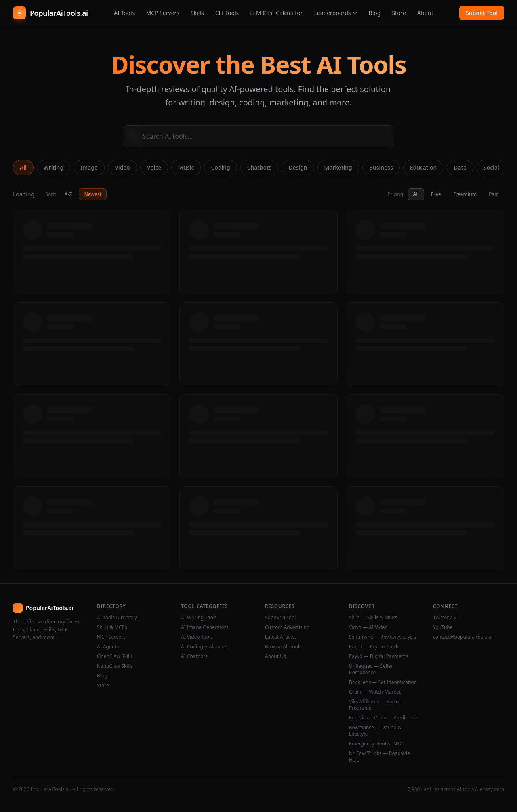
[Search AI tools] (258, 136)
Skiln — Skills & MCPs (373, 618)
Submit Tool (482, 13)
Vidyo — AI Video (368, 627)
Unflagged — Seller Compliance (371, 669)
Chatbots (259, 167)
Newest (93, 194)
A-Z (68, 194)
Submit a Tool (280, 618)
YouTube (443, 627)
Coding (220, 167)
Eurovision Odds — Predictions (384, 718)
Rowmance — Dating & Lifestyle (375, 731)
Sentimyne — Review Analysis (382, 637)
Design (298, 167)
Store (399, 13)
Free (436, 194)
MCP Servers (163, 13)
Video (122, 167)
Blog (375, 13)
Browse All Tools (283, 647)
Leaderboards (335, 13)
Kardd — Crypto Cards (374, 647)
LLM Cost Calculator (276, 13)
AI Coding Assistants (204, 647)
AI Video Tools (197, 637)
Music (186, 167)
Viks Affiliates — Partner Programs (376, 705)
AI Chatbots (194, 656)
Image (89, 167)
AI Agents (108, 647)
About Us (275, 656)
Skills (197, 13)
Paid (494, 194)
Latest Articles (281, 637)
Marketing (338, 167)
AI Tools (124, 13)
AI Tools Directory (117, 618)
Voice (154, 167)
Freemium (465, 194)
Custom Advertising (287, 627)
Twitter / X (444, 618)
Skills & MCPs (112, 627)
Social (491, 167)
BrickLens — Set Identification (383, 682)
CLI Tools (227, 13)
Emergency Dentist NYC (376, 744)
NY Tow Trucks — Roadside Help (379, 757)
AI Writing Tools (199, 618)
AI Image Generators (205, 627)
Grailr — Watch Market (375, 692)
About (425, 13)
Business (381, 167)
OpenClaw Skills (115, 656)
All (23, 167)
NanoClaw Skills (115, 666)
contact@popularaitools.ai (463, 637)
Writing (54, 167)
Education (423, 167)
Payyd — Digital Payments (379, 656)
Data (460, 167)
